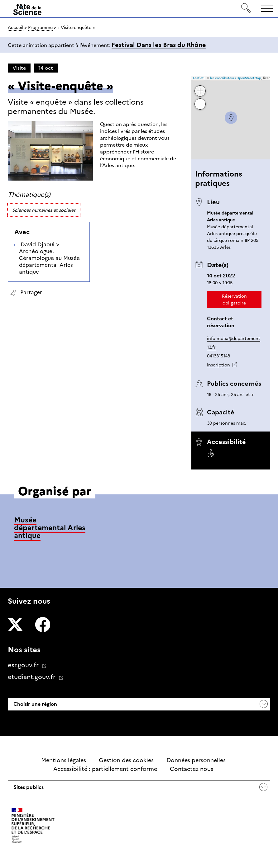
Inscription (218, 365)
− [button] (200, 99)
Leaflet (198, 78)
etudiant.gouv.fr (32, 677)
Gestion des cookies (126, 760)
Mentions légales (64, 760)
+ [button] (200, 86)
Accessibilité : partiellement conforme (105, 769)
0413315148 (218, 356)
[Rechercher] (246, 9)
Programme (40, 27)
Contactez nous (192, 769)
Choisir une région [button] (35, 704)
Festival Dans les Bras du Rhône (159, 45)
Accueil (16, 27)
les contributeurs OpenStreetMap (236, 78)
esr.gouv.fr (24, 665)
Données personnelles (196, 760)
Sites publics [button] (28, 789)
